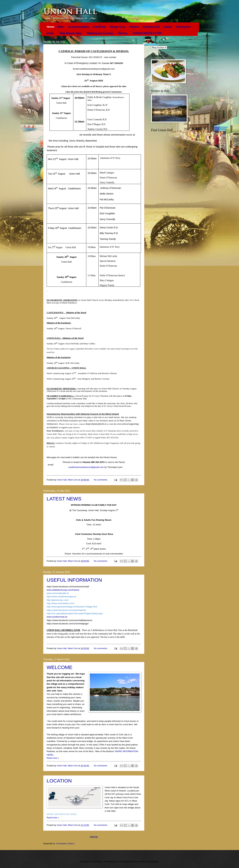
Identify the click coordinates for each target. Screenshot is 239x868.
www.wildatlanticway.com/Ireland (63, 590)
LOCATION (59, 781)
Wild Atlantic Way (70, 33)
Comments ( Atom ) (65, 844)
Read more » (53, 758)
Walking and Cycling (100, 33)
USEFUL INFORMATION (74, 580)
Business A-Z (152, 27)
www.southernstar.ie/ (57, 617)
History (134, 27)
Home (51, 27)
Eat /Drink (100, 27)
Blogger (155, 861)
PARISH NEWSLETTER (147, 33)
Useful (168, 27)
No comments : (101, 480)
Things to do (118, 27)
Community (183, 27)
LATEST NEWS (64, 499)
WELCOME (60, 667)
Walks (61, 27)
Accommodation (79, 27)
